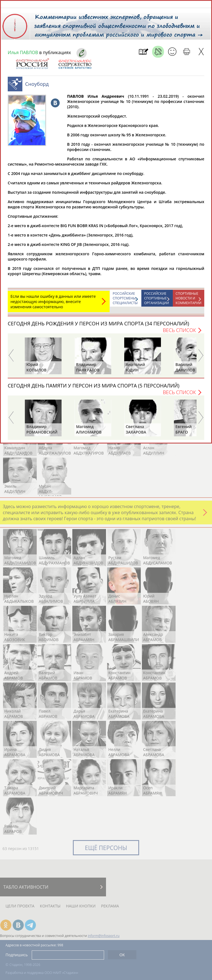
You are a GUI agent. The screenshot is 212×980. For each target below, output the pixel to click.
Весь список (179, 333)
